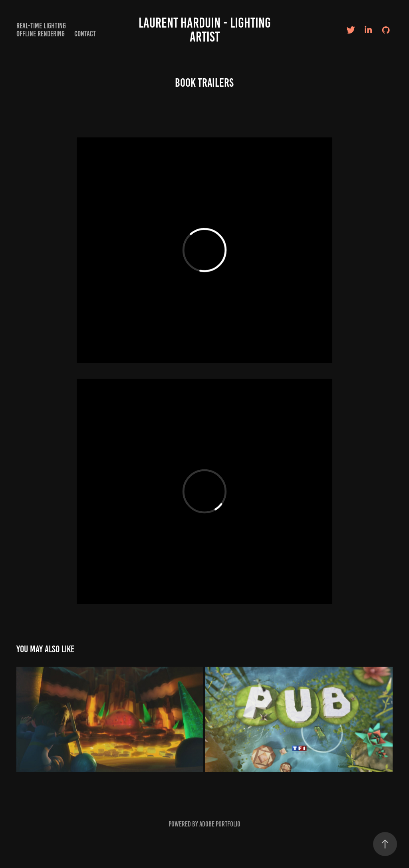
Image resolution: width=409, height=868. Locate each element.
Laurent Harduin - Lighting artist (206, 30)
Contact (85, 34)
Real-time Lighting (41, 26)
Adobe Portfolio (220, 824)
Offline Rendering (41, 34)
